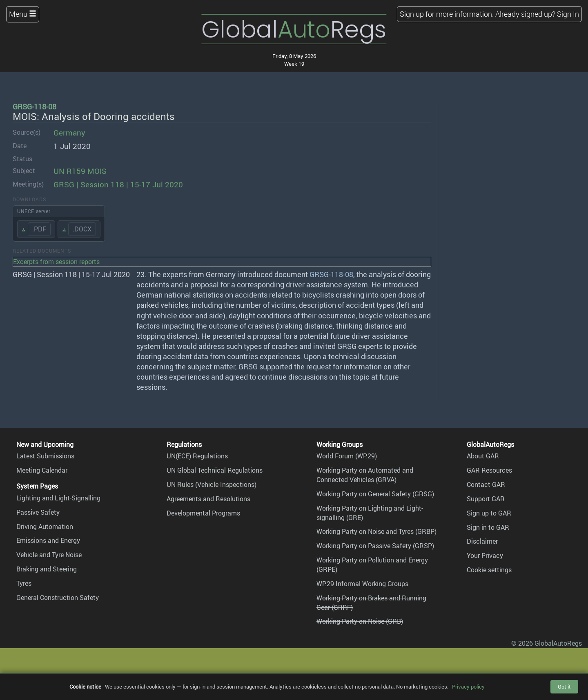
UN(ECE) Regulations (197, 456)
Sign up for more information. (447, 14)
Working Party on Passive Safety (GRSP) (375, 546)
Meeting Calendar (42, 470)
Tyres (24, 583)
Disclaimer (482, 541)
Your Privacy (485, 556)
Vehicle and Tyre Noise (49, 555)
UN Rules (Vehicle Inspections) (212, 484)
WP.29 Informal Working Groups (362, 584)
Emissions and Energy (48, 540)
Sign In (568, 14)
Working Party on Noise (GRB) (360, 621)
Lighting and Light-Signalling (58, 498)
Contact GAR (486, 484)
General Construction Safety (58, 598)
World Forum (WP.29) (347, 456)
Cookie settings (489, 570)
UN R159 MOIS (80, 171)
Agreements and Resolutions (208, 499)
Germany (69, 133)
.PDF (39, 229)
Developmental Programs (203, 513)
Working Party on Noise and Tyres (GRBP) (376, 531)
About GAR (483, 456)
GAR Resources (489, 470)
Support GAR (486, 499)
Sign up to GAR (489, 513)
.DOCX (82, 229)
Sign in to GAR (488, 527)
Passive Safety (38, 512)
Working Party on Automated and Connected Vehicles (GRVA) (365, 475)
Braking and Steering (47, 569)
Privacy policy (468, 687)
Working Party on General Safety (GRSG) (375, 494)
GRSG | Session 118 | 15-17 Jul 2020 (118, 184)
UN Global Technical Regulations (215, 470)
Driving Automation (45, 527)
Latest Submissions (45, 456)
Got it (564, 687)
